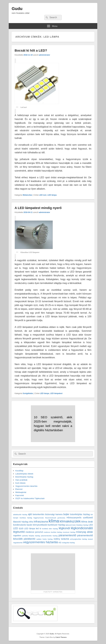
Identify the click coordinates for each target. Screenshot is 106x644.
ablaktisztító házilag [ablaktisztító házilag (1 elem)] (20, 515)
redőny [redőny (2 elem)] (57, 539)
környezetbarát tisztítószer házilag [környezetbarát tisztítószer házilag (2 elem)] (49, 525)
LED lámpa (52, 195)
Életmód (19, 489)
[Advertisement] (53, 572)
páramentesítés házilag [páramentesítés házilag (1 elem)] (49, 536)
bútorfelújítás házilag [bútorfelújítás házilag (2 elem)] (80, 514)
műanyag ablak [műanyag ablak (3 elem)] (84, 532)
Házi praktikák (21, 480)
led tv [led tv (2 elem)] (39, 528)
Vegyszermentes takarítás (26, 486)
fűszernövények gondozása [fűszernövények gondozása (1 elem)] (55, 518)
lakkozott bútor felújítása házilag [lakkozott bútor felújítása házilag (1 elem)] (77, 525)
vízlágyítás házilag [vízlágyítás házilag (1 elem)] (68, 543)
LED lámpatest (56, 393)
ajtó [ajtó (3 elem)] (30, 514)
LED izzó (43, 195)
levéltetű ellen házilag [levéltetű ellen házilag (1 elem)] (50, 529)
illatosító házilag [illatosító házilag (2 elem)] (21, 522)
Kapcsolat (20, 495)
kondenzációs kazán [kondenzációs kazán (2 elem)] (23, 525)
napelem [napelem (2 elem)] (17, 536)
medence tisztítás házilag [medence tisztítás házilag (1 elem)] (53, 532)
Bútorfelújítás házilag (24, 477)
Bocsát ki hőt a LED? (31, 50)
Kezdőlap (19, 471)
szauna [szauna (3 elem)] (65, 539)
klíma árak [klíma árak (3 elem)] (87, 522)
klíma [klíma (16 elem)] (54, 521)
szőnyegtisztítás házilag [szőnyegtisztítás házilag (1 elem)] (79, 539)
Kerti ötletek (20, 483)
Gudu (17, 9)
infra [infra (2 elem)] (31, 522)
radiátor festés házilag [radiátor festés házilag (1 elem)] (44, 539)
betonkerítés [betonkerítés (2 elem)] (39, 514)
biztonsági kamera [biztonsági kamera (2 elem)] (54, 514)
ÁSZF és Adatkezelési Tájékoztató (30, 498)
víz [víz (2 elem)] (60, 542)
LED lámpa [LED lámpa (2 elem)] (30, 528)
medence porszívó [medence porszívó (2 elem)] (34, 532)
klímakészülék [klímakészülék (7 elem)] (70, 521)
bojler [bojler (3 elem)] (66, 514)
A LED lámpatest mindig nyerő (38, 208)
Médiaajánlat (21, 492)
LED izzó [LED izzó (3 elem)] (18, 528)
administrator (44, 55)
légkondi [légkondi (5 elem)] (64, 528)
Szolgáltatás (28, 393)
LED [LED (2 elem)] (91, 525)
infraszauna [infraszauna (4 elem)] (41, 522)
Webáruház (27, 195)
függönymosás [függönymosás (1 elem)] (39, 518)
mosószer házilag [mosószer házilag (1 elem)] (69, 532)
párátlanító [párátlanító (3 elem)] (30, 539)
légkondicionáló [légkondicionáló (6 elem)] (82, 528)
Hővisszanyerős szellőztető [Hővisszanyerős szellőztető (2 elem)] (80, 518)
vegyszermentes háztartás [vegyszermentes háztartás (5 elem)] (41, 542)
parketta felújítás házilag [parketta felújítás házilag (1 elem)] (31, 536)
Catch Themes (61, 637)
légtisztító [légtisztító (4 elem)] (19, 532)
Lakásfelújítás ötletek (24, 474)
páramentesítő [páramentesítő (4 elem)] (67, 535)
